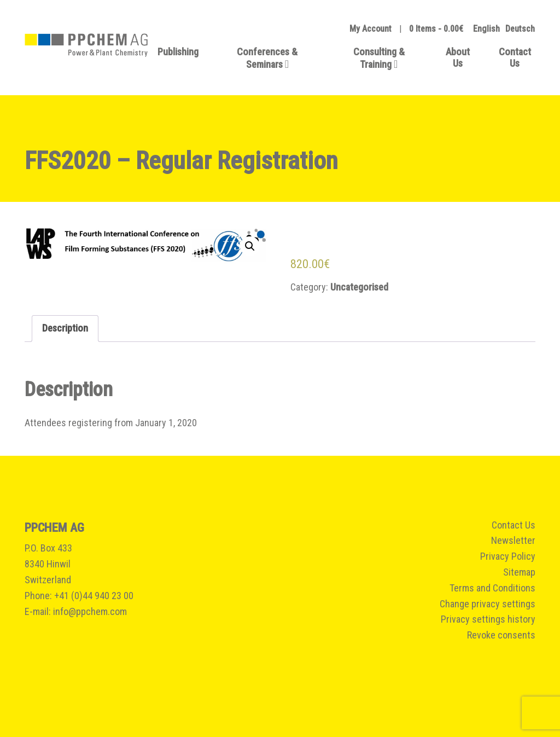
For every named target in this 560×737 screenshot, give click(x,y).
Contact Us (515, 58)
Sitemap (519, 572)
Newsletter (513, 540)
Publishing (178, 52)
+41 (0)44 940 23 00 (94, 596)
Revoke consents (501, 635)
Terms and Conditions (492, 588)
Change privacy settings (488, 604)
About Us (458, 58)
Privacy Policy (508, 556)
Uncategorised (359, 287)
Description (65, 328)
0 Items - (436, 29)
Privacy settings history (488, 619)
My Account (371, 29)
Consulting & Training (379, 58)
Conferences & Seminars (267, 58)
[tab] (65, 329)
